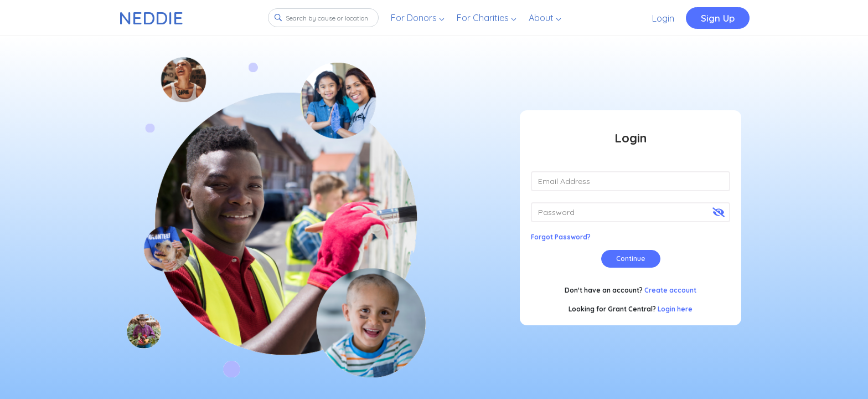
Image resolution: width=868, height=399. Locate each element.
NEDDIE (151, 18)
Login (663, 18)
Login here (675, 309)
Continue (631, 259)
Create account (670, 290)
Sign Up (718, 18)
